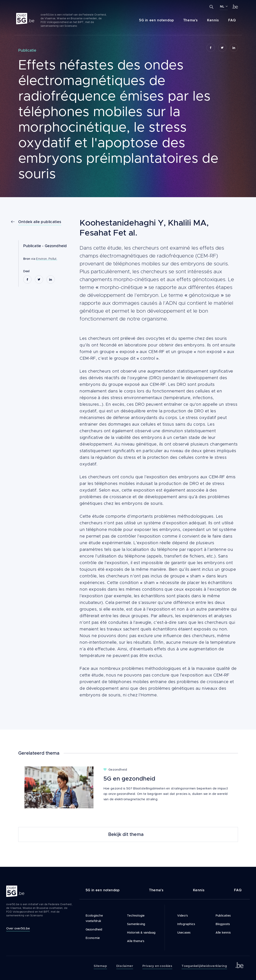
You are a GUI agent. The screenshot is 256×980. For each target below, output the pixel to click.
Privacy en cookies (157, 966)
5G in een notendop (157, 20)
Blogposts (223, 924)
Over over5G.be (18, 928)
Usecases (184, 933)
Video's (183, 916)
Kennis (213, 20)
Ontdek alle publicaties (40, 222)
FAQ (232, 20)
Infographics (186, 924)
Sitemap (100, 966)
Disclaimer (125, 966)
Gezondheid (56, 246)
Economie (93, 938)
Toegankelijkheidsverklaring (204, 966)
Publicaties (223, 916)
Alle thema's (136, 941)
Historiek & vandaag (141, 933)
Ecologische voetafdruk (94, 918)
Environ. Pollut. (47, 259)
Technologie (136, 916)
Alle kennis (223, 933)
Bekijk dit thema (126, 834)
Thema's (190, 20)
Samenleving (136, 924)
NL (222, 6)
